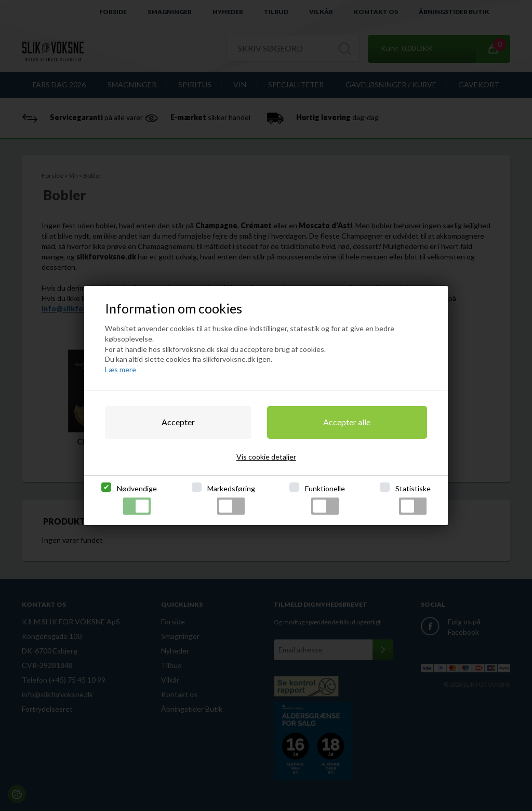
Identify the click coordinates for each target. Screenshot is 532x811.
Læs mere (121, 369)
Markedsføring (231, 499)
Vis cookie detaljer (266, 457)
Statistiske (413, 499)
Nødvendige (137, 499)
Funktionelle (325, 499)
